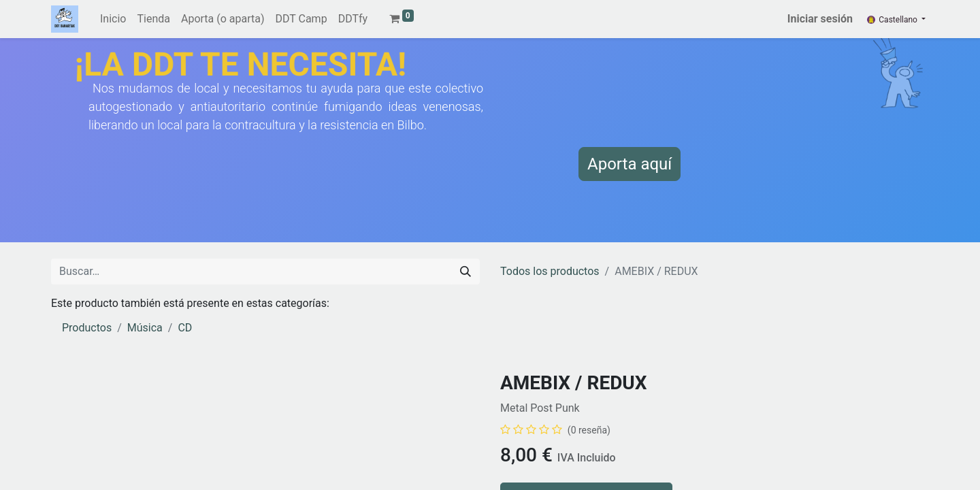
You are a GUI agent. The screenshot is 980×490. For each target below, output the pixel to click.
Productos (87, 328)
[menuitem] (113, 19)
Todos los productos (550, 271)
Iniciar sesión (820, 19)
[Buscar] (465, 272)
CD (185, 328)
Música (145, 328)
